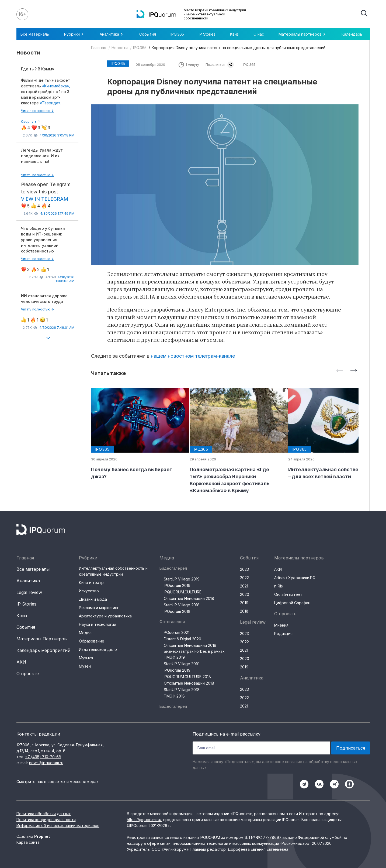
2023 (244, 569)
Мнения (281, 625)
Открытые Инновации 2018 (189, 598)
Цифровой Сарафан (292, 603)
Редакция (283, 633)
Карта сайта (28, 842)
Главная (99, 48)
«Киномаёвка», (56, 86)
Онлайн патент (288, 594)
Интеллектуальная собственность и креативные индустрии (113, 571)
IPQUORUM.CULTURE (183, 592)
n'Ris (279, 586)
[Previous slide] (340, 371)
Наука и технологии (98, 624)
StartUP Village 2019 (182, 579)
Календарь (352, 34)
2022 (244, 578)
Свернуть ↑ (31, 122)
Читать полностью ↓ (37, 111)
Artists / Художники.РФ (295, 578)
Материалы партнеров (303, 34)
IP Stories (207, 34)
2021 (244, 586)
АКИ (21, 662)
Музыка (86, 658)
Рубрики (75, 34)
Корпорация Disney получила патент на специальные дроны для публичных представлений (239, 48)
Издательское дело (98, 649)
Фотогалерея (172, 622)
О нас (259, 34)
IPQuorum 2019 (177, 585)
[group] (136, 434)
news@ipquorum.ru (46, 763)
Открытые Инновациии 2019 (190, 645)
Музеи (85, 666)
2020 (245, 594)
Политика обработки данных (44, 814)
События (148, 34)
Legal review (29, 592)
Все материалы (35, 34)
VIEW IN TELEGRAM (45, 199)
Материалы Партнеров (42, 639)
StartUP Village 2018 (182, 605)
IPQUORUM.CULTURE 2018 (187, 677)
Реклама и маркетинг (99, 608)
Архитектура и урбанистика (105, 616)
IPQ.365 (177, 34)
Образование (92, 641)
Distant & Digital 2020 (182, 639)
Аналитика (112, 34)
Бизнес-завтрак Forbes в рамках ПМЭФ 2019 (194, 654)
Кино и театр (91, 582)
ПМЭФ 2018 (174, 696)
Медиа (85, 633)
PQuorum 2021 (177, 632)
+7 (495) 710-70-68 (43, 757)
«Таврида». (51, 103)
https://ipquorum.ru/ (144, 820)
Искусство (89, 591)
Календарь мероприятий (43, 650)
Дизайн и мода (93, 599)
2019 (244, 603)
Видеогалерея (173, 568)
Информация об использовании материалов (58, 826)
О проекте (28, 674)
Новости (120, 48)
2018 (244, 611)
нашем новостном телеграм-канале (193, 356)
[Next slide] (354, 371)
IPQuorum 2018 (177, 611)
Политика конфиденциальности (46, 820)
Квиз (234, 34)
